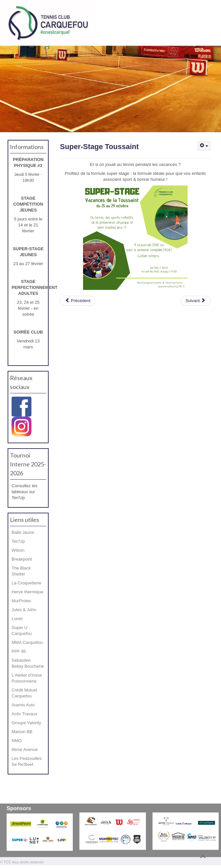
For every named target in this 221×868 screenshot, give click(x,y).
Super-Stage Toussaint (99, 147)
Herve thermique (27, 592)
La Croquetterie (26, 583)
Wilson (18, 550)
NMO (17, 741)
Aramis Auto (23, 705)
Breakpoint (22, 559)
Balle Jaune (23, 532)
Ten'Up (18, 541)
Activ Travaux (24, 714)
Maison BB (22, 732)
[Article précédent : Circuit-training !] (78, 301)
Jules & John (24, 610)
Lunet (17, 619)
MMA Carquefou (27, 642)
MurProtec (22, 601)
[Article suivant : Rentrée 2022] (195, 301)
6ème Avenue (25, 750)
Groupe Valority (26, 723)
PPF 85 (19, 651)
